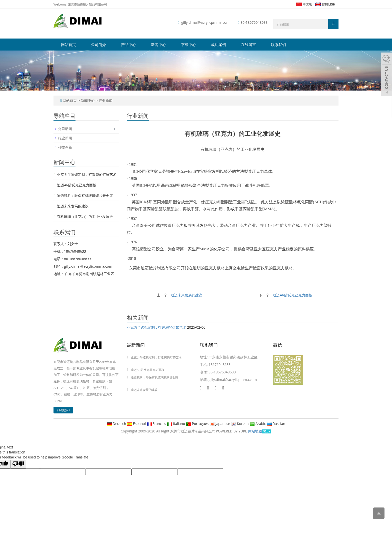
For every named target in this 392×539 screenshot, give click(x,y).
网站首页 (68, 45)
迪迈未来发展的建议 (186, 295)
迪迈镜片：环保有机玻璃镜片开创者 (85, 195)
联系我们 (278, 45)
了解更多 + (63, 410)
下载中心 (188, 45)
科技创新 (65, 147)
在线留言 (248, 45)
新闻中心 (158, 45)
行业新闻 (105, 100)
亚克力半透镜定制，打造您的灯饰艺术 (156, 327)
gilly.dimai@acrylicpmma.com (205, 22)
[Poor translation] (18, 464)
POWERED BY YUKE (232, 431)
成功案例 (218, 45)
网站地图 (255, 431)
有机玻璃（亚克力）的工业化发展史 (85, 216)
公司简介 (98, 45)
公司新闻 (65, 129)
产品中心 (128, 45)
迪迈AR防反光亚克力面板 (292, 295)
